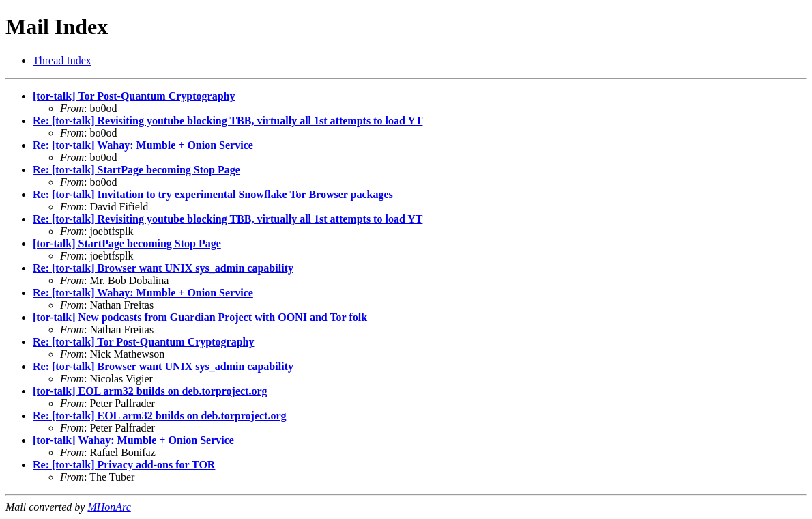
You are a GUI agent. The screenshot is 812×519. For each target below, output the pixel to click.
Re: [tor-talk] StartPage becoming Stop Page (136, 170)
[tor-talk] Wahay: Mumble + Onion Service (133, 440)
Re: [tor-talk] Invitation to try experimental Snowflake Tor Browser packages (213, 194)
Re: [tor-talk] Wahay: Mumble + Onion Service (143, 145)
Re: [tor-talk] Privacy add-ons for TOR (124, 465)
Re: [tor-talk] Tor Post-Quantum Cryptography (143, 342)
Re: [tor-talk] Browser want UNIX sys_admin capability (163, 268)
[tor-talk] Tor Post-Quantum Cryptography (134, 96)
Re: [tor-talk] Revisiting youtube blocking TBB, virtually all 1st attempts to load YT (228, 121)
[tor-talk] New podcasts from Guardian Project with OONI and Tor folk (200, 317)
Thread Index (62, 60)
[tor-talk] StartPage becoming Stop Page (127, 243)
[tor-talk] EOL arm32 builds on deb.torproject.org (150, 391)
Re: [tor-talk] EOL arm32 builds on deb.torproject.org (160, 416)
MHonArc (109, 507)
